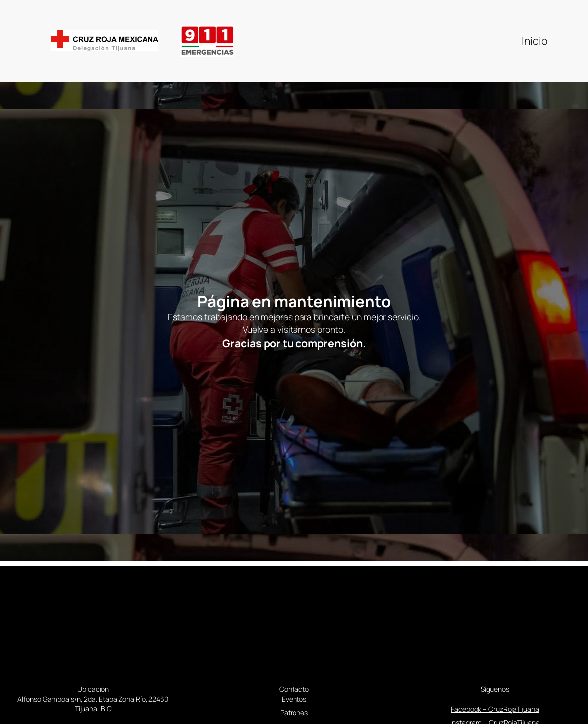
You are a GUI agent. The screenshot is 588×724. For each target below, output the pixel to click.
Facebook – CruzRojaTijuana (495, 709)
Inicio (534, 41)
